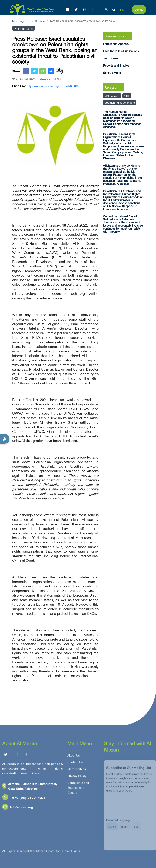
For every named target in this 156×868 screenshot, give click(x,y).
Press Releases (37, 21)
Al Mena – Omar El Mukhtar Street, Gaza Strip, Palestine (30, 787)
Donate (139, 9)
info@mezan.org (18, 808)
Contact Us (75, 763)
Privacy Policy (77, 777)
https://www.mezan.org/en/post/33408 (53, 86)
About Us (74, 757)
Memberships (77, 770)
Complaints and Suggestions (78, 786)
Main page (19, 21)
